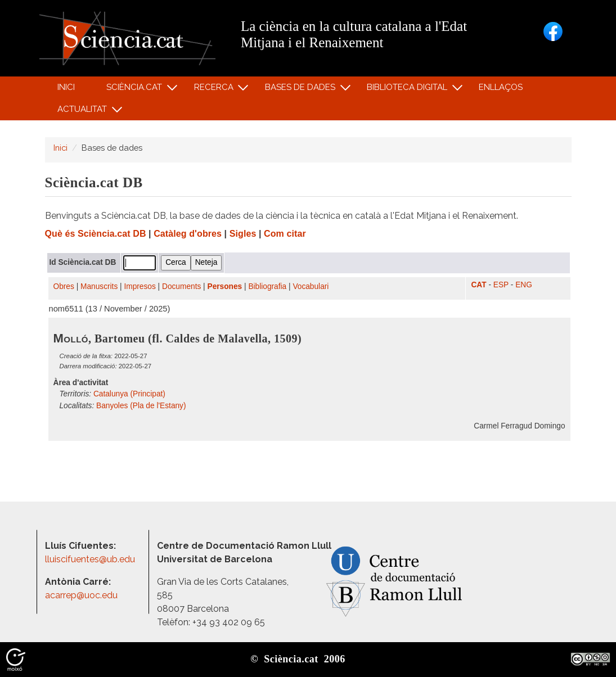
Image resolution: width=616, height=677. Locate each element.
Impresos (140, 286)
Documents (181, 286)
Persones (225, 286)
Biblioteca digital (409, 90)
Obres (64, 286)
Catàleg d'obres (188, 234)
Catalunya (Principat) (129, 394)
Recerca (215, 90)
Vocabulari (311, 286)
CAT (478, 285)
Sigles (243, 234)
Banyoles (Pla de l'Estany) (141, 406)
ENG (524, 285)
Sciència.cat (136, 90)
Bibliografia (267, 286)
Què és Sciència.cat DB (96, 234)
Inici (66, 87)
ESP (501, 285)
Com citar (285, 234)
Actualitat (84, 112)
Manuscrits (99, 286)
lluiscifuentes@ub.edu (91, 559)
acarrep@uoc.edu (81, 595)
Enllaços (501, 87)
